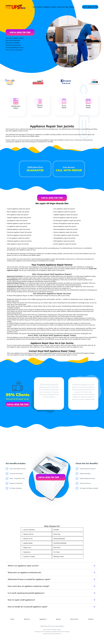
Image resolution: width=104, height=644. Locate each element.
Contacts (72, 7)
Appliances (47, 7)
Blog (67, 7)
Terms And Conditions (58, 626)
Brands (54, 7)
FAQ (42, 626)
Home (35, 7)
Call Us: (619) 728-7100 (90, 7)
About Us (40, 7)
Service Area (61, 7)
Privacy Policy (47, 626)
